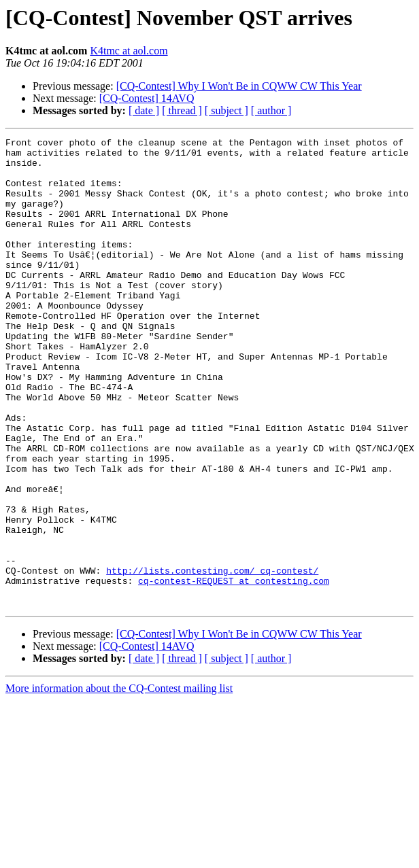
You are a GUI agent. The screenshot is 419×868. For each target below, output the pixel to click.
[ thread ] (182, 110)
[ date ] (144, 110)
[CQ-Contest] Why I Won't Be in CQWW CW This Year (239, 86)
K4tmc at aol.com (129, 51)
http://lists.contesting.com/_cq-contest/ (212, 658)
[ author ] (271, 110)
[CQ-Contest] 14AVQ (147, 98)
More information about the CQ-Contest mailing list (119, 782)
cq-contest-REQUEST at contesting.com (234, 670)
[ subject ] (227, 110)
